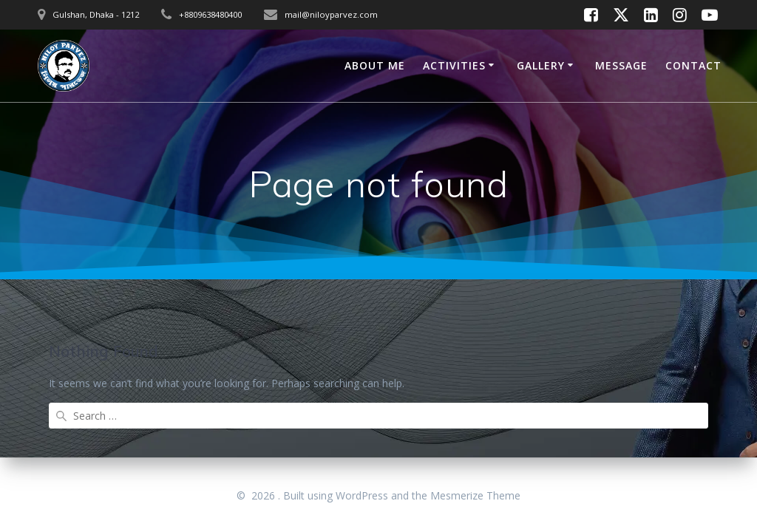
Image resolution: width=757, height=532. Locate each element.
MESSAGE (621, 65)
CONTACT (693, 65)
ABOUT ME (375, 65)
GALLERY (541, 65)
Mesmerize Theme (475, 495)
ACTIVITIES (454, 65)
